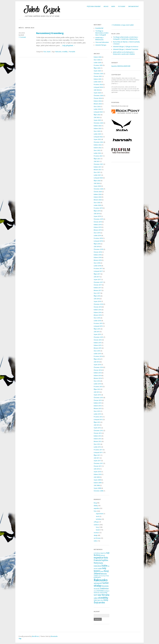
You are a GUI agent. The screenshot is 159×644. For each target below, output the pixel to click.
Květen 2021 (98, 167)
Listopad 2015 (98, 326)
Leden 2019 (97, 236)
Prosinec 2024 (98, 84)
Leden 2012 (97, 447)
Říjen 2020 (97, 181)
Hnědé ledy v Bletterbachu (130, 39)
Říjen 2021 (97, 159)
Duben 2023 (98, 128)
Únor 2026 (97, 60)
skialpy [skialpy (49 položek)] (98, 586)
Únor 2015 (97, 351)
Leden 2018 (97, 266)
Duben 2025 (98, 79)
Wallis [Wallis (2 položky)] (99, 600)
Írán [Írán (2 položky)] (102, 600)
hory (97, 527)
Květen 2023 (98, 126)
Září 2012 (97, 425)
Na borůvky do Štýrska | (121, 42)
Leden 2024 (97, 109)
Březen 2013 (98, 408)
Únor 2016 (97, 318)
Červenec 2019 (98, 219)
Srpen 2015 (97, 334)
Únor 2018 (97, 263)
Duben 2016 (98, 312)
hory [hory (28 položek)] (96, 563)
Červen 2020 (98, 192)
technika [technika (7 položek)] (100, 591)
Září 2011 (97, 458)
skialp (96, 535)
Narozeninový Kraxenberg (50, 33)
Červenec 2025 (98, 74)
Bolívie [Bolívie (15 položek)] (97, 555)
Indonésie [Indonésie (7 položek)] (97, 566)
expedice (97, 508)
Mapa (113, 6)
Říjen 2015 (97, 329)
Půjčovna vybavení (94, 6)
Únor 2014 (97, 381)
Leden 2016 (97, 321)
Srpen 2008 (97, 488)
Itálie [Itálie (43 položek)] (104, 566)
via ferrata (97, 538)
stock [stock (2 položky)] (95, 591)
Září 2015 (97, 332)
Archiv (106, 6)
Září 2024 (97, 90)
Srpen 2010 (97, 472)
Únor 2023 (97, 131)
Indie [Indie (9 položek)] (101, 563)
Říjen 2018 (97, 244)
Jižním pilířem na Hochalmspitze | (124, 52)
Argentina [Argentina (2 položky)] (103, 553)
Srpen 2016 (97, 301)
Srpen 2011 (97, 461)
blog (95, 503)
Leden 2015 (97, 354)
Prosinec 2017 (98, 268)
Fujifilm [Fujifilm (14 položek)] (105, 560)
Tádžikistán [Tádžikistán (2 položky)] (97, 593)
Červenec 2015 (98, 337)
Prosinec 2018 (98, 238)
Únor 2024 (97, 107)
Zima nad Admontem (102, 42)
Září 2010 (97, 469)
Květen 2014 (98, 373)
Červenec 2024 (98, 96)
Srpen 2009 (97, 480)
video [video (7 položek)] (96, 598)
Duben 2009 (98, 483)
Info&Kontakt (134, 6)
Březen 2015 (98, 348)
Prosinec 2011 (98, 450)
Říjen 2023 (97, 115)
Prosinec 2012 (98, 417)
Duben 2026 (98, 57)
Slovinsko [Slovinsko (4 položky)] (97, 589)
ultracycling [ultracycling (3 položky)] (104, 593)
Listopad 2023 (98, 112)
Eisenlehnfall (99, 28)
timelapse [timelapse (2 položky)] (107, 591)
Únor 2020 (97, 203)
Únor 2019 (97, 233)
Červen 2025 (98, 76)
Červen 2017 (98, 285)
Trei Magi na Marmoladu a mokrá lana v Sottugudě (102, 33)
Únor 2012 (97, 444)
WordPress (35, 636)
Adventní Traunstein (132, 49)
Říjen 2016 (97, 296)
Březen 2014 (98, 378)
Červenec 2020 (98, 189)
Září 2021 (97, 161)
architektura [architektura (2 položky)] (97, 553)
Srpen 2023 (97, 120)
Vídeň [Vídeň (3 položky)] (95, 600)
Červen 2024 (98, 98)
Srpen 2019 (97, 216)
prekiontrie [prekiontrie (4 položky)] (97, 577)
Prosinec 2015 (98, 323)
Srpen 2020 (97, 186)
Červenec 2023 (98, 123)
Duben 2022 (98, 148)
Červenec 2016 (98, 304)
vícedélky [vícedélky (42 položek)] (103, 598)
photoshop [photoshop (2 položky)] (102, 576)
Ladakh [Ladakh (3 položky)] (100, 569)
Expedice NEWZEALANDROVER (121, 66)
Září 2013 (97, 392)
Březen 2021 (98, 170)
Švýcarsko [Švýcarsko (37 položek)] (99, 602)
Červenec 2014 (98, 367)
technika (99, 519)
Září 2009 (97, 477)
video (96, 541)
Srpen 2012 (97, 428)
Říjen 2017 (97, 274)
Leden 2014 (97, 384)
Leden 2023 (97, 134)
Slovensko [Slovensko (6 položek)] (105, 586)
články (96, 506)
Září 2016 (97, 299)
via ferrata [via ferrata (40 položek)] (103, 595)
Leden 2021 (97, 175)
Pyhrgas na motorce (132, 47)
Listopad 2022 (98, 137)
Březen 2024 (98, 104)
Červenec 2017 (98, 282)
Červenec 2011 (98, 463)
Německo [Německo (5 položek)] (104, 574)
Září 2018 (97, 247)
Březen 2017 (98, 290)
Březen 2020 (98, 200)
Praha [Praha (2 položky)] (107, 576)
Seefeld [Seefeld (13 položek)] (105, 583)
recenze (96, 533)
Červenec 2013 (98, 398)
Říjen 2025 (97, 68)
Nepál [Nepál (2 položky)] (102, 571)
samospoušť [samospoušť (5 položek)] (98, 583)
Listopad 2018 (98, 241)
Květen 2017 (98, 288)
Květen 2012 (98, 436)
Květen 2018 (98, 255)
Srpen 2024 (97, 93)
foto (45, 52)
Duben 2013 (98, 406)
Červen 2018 (98, 252)
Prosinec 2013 (98, 387)
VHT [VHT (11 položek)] (96, 595)
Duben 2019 (98, 227)
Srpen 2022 (97, 139)
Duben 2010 (98, 474)
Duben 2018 (98, 257)
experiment (100, 514)
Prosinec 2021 (98, 156)
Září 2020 (97, 183)
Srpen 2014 (97, 365)
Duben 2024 (98, 101)
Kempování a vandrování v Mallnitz (124, 54)
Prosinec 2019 (98, 208)
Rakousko (58, 52)
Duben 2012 (98, 439)
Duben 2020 (98, 197)
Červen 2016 (98, 307)
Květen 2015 (98, 343)
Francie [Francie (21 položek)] (97, 560)
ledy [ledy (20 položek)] (104, 568)
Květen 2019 (98, 225)
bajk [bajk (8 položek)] (108, 553)
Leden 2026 (97, 63)
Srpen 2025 (97, 71)
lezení (49, 52)
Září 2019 (97, 214)
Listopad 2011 (98, 452)
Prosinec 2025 (98, 65)
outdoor (96, 525)
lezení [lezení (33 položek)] (97, 571)
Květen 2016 (98, 310)
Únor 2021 (97, 172)
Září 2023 (97, 117)
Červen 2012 (98, 433)
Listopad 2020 (98, 178)
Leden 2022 (97, 153)
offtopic (96, 522)
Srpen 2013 (97, 395)
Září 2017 (97, 277)
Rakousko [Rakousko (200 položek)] (101, 580)
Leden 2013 (97, 414)
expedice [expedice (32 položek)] (98, 558)
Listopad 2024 (98, 87)
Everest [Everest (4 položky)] (103, 555)
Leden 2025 (97, 82)
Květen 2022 (98, 145)
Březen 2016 (98, 315)
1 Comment (22, 37)
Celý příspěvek (69, 46)
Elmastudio (54, 636)
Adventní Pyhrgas (101, 45)
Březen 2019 (98, 230)
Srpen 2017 (97, 280)
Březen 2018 (98, 260)
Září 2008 (97, 485)
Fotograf (122, 6)
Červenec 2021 (98, 164)
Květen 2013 (98, 403)
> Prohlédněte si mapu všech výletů (123, 25)
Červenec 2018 (98, 249)
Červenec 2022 (98, 142)
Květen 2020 (98, 194)
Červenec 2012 (98, 431)
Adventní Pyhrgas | (119, 47)
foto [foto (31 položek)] (106, 558)
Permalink (72, 52)
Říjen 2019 (97, 211)
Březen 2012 (98, 441)
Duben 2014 (98, 376)
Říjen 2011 (97, 455)
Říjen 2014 (97, 359)
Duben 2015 (98, 345)
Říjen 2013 (97, 389)
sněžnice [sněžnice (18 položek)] (104, 588)
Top (20, 639)
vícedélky (65, 52)
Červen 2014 (98, 370)
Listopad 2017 (98, 271)
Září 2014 (97, 362)
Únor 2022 (97, 150)
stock (98, 516)
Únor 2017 (97, 293)
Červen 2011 (98, 466)
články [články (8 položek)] (106, 600)
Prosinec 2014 (98, 356)
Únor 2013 (97, 411)
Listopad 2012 (98, 420)
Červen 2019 (98, 222)
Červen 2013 (98, 400)
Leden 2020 (97, 205)
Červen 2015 (98, 340)
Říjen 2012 (97, 422)
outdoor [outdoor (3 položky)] (96, 576)
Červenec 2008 (98, 491)
